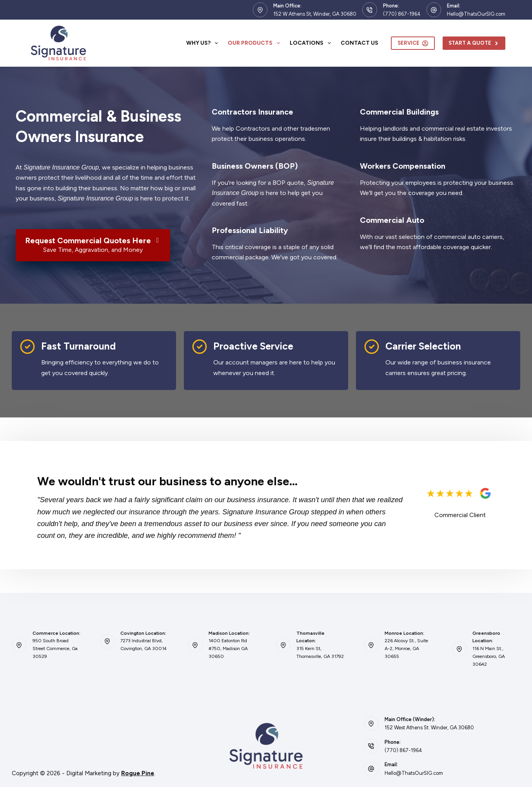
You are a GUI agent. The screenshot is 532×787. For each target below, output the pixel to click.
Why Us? (204, 43)
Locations (312, 43)
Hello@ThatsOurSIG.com (476, 14)
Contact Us (360, 43)
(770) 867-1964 (402, 14)
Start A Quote (474, 43)
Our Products (255, 43)
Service (413, 43)
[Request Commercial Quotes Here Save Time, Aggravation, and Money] (93, 245)
